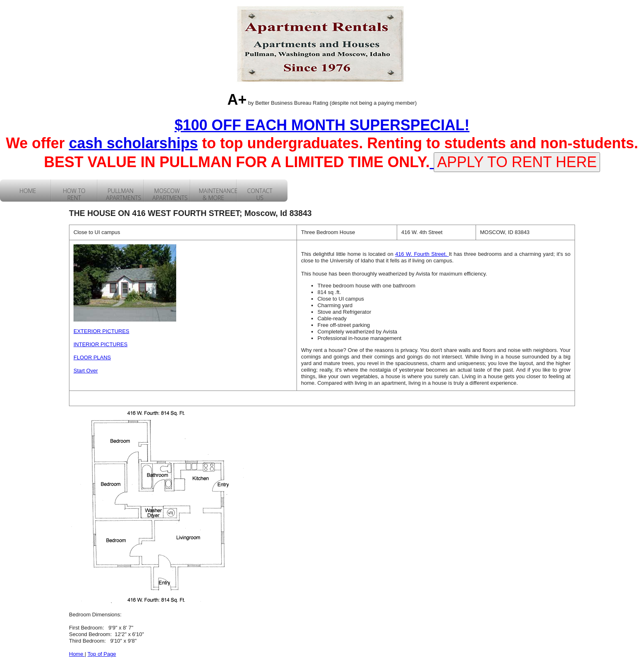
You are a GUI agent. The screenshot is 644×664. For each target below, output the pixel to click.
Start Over (86, 371)
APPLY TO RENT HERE (517, 162)
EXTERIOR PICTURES (101, 331)
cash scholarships (133, 143)
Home (77, 654)
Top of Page (102, 654)
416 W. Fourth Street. (422, 254)
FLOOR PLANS (92, 357)
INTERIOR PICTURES (100, 344)
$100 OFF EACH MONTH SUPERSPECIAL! (322, 125)
